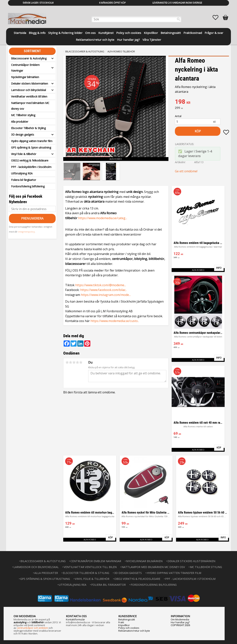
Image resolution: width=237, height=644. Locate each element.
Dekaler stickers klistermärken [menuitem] (30, 83)
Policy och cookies (129, 628)
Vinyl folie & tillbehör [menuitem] (24, 154)
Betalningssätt (127, 619)
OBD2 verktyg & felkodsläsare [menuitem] (30, 160)
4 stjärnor (77, 362)
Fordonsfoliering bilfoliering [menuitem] (28, 186)
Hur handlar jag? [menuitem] (128, 40)
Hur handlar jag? (180, 622)
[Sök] (179, 19)
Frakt (121, 622)
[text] (202, 102)
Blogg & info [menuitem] (37, 33)
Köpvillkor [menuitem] (151, 33)
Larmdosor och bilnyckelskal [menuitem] (28, 90)
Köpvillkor (124, 625)
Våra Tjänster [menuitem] (152, 40)
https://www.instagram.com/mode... (106, 295)
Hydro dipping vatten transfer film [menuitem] (32, 141)
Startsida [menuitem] (20, 33)
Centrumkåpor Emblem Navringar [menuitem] (25, 68)
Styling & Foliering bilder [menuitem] (65, 33)
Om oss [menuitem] (90, 33)
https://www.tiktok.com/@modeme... (101, 285)
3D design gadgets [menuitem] (23, 135)
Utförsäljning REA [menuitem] (22, 173)
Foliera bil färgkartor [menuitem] (24, 180)
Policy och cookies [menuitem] (129, 33)
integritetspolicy (26, 232)
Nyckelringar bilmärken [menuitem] (25, 77)
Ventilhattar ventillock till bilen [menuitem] (29, 96)
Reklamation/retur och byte (134, 631)
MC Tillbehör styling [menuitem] (23, 115)
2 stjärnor (70, 362)
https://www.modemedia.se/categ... (103, 218)
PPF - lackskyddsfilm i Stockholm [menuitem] (31, 167)
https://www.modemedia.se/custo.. (115, 321)
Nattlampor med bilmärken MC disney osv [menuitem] (30, 106)
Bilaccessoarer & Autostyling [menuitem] (29, 58)
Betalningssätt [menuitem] (171, 33)
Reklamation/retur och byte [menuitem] (95, 40)
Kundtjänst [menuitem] (106, 33)
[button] (217, 18)
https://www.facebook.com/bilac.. (103, 290)
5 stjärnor (81, 362)
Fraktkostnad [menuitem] (193, 33)
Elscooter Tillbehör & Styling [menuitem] (28, 128)
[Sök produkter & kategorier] (136, 19)
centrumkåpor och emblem (32, 628)
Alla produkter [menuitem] (20, 122)
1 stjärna (67, 362)
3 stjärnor (74, 362)
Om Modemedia (180, 619)
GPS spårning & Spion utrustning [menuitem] (31, 147)
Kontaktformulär (75, 619)
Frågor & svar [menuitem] (214, 33)
